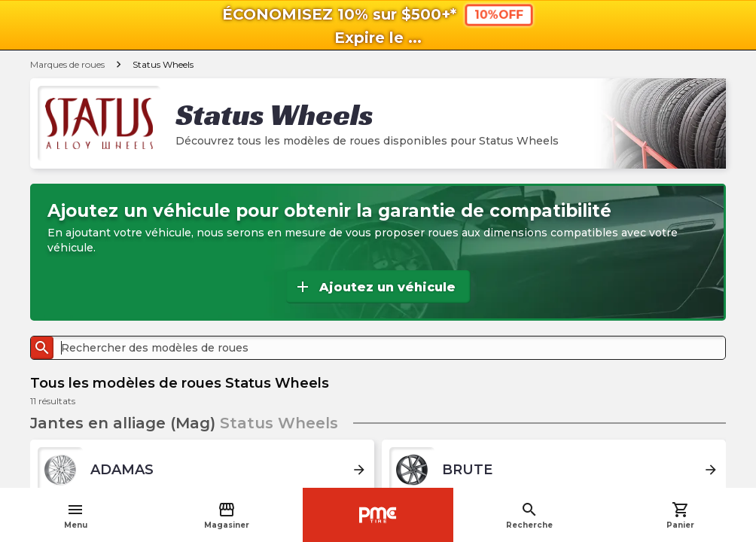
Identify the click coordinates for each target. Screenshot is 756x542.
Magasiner (227, 515)
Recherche (529, 515)
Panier (680, 515)
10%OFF (499, 15)
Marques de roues (67, 64)
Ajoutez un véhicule (375, 287)
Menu (76, 515)
